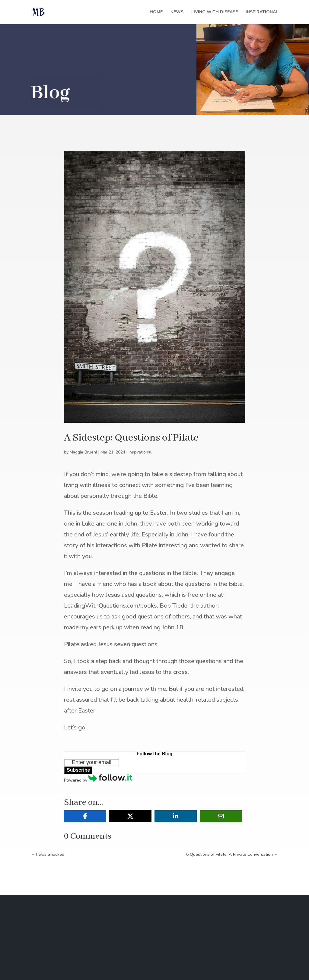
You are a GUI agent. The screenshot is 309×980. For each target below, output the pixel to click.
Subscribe (78, 770)
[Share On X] (130, 816)
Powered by (98, 780)
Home (156, 12)
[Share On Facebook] (85, 816)
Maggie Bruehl (83, 452)
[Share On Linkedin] (176, 816)
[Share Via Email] (221, 816)
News (177, 12)
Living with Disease (215, 12)
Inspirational (262, 12)
